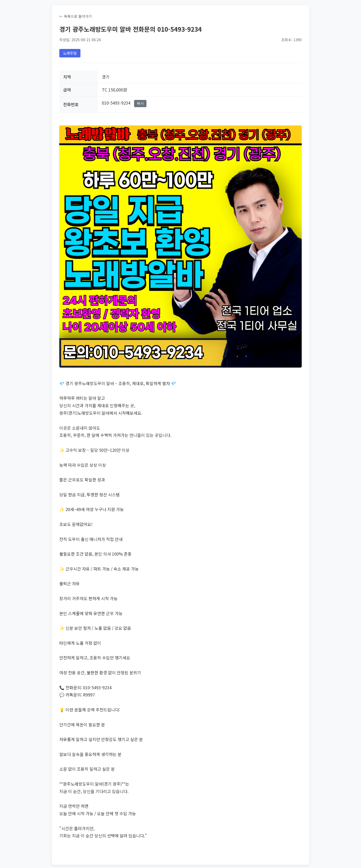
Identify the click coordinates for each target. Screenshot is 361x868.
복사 (140, 103)
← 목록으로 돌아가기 (76, 16)
